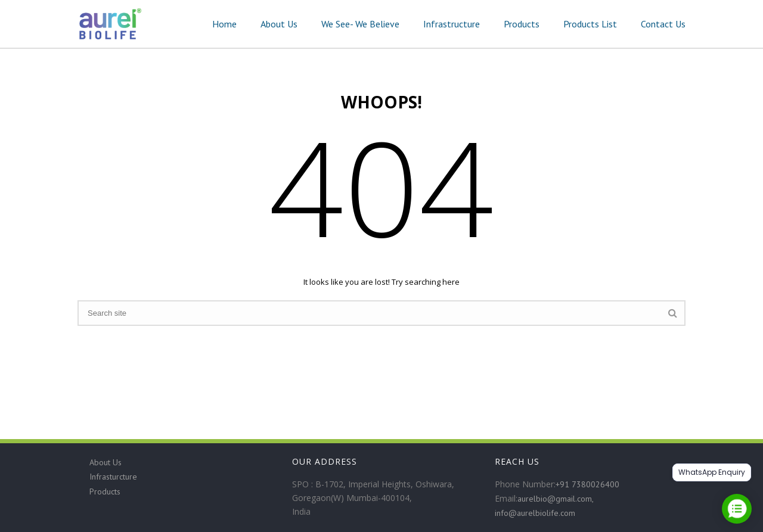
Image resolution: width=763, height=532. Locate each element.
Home (224, 24)
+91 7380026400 (587, 484)
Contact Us (663, 24)
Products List (590, 24)
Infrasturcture (113, 477)
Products (522, 24)
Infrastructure (452, 24)
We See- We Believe (360, 24)
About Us (279, 24)
